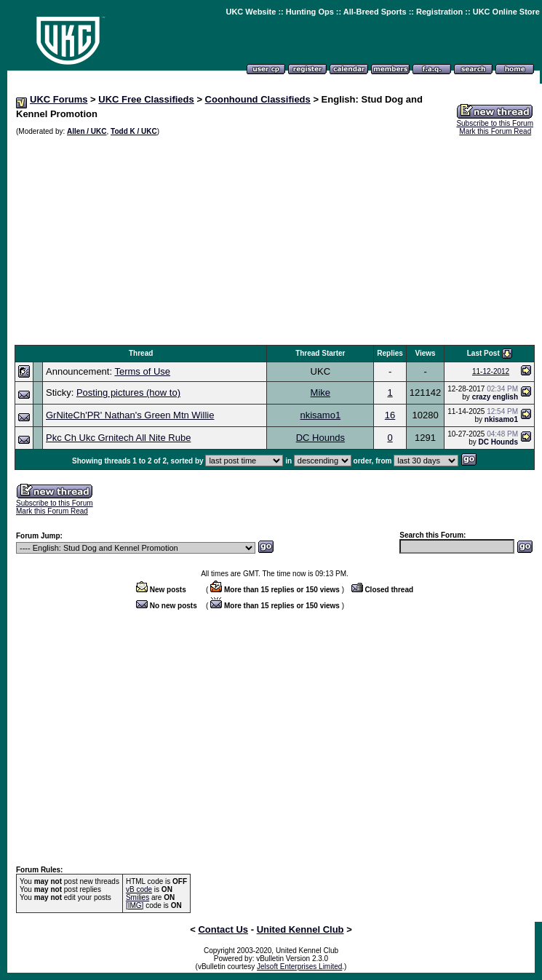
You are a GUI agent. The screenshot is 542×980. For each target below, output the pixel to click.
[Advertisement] (275, 241)
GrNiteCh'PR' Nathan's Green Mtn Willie (130, 415)
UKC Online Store (506, 12)
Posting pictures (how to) (128, 393)
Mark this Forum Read (495, 131)
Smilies (138, 897)
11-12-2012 (491, 371)
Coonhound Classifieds (258, 99)
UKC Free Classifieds (146, 99)
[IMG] (135, 905)
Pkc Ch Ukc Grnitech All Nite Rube (118, 438)
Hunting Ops (310, 12)
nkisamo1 (321, 415)
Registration (439, 12)
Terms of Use (142, 371)
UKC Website (251, 12)
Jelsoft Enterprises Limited (299, 967)
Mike (320, 393)
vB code (139, 889)
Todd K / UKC (134, 131)
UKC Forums (59, 99)
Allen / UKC (87, 131)
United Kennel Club (300, 929)
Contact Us (223, 929)
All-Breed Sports (375, 12)
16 (390, 415)
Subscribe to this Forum (495, 123)
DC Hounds (320, 438)
